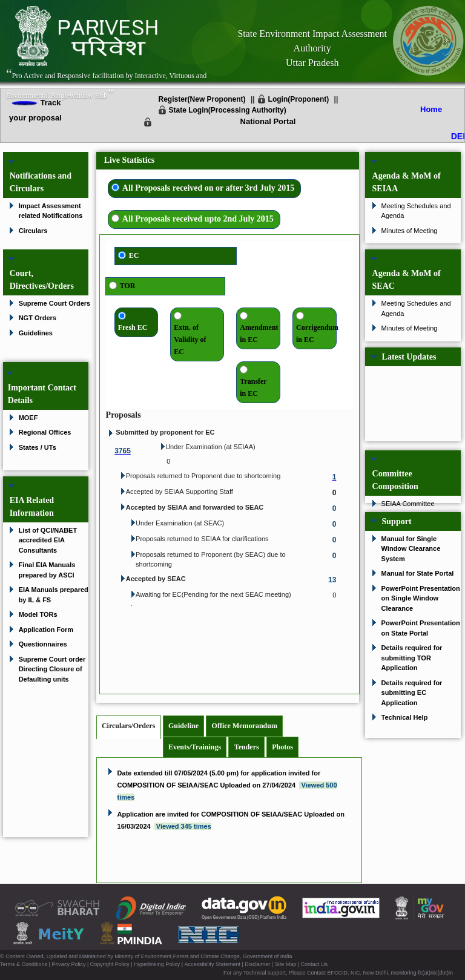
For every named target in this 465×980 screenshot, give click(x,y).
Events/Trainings (195, 747)
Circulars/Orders (128, 726)
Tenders (247, 747)
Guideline (183, 726)
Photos (282, 747)
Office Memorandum (245, 726)
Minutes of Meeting (410, 231)
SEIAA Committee (408, 504)
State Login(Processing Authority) (228, 110)
